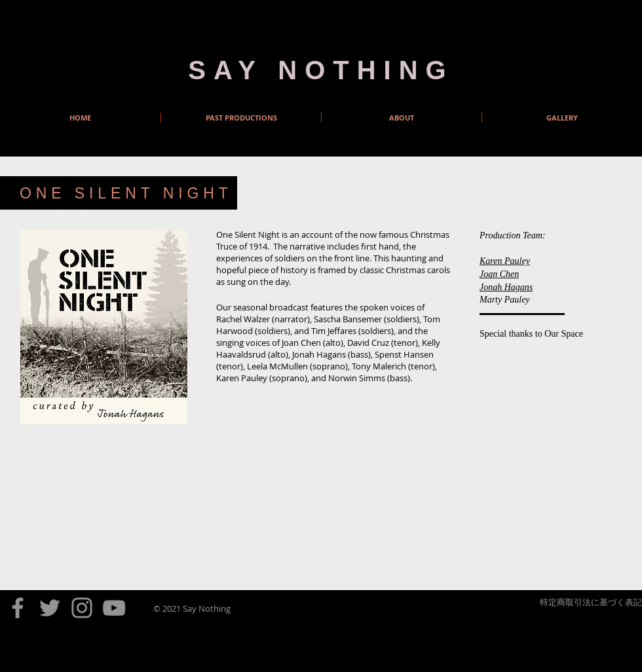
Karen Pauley (505, 261)
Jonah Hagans (506, 287)
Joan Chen (499, 274)
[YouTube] (114, 608)
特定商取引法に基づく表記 (591, 602)
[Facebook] (18, 608)
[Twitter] (50, 608)
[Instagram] (82, 608)
